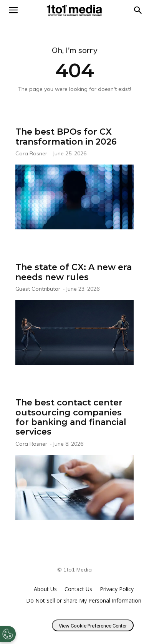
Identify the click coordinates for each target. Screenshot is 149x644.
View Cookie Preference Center (93, 626)
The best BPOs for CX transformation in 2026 (66, 137)
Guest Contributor (38, 289)
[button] (138, 10)
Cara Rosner (31, 153)
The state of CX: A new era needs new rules (74, 272)
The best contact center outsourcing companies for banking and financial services (71, 417)
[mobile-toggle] (13, 10)
